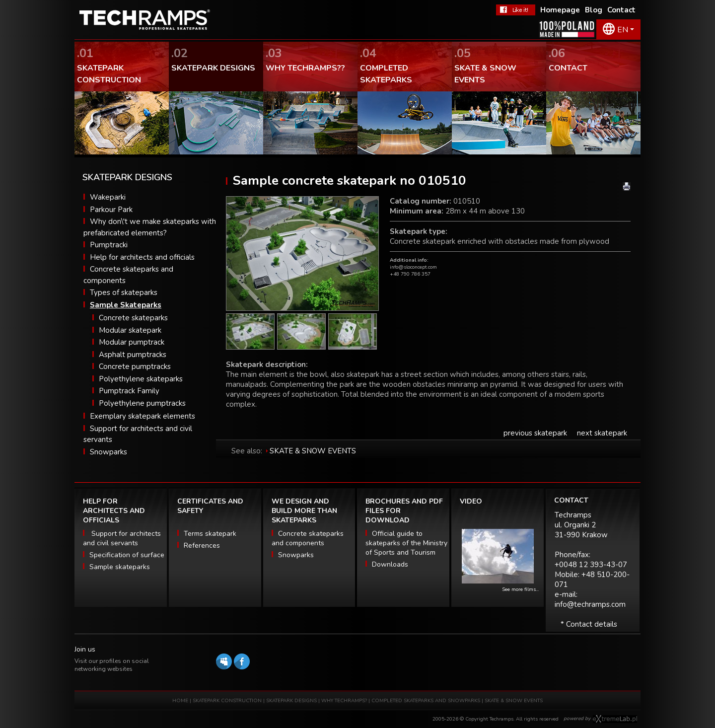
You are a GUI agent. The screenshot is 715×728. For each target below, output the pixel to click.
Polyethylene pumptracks (142, 403)
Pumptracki (109, 245)
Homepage (560, 10)
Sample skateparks (120, 567)
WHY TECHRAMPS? (345, 701)
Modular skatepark (130, 330)
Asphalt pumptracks (133, 355)
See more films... (520, 589)
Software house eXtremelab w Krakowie (615, 719)
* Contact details (589, 624)
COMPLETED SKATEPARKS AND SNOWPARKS (427, 701)
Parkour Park (111, 210)
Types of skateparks (124, 292)
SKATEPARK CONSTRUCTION (227, 701)
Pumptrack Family (129, 391)
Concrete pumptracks (135, 366)
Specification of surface (127, 555)
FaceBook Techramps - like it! (516, 10)
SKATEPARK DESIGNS (291, 701)
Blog (594, 10)
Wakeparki (108, 197)
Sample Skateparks (126, 305)
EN (623, 30)
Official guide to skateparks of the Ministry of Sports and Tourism (406, 543)
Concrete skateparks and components (308, 538)
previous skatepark (535, 433)
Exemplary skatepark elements (143, 416)
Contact (621, 10)
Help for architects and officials (142, 257)
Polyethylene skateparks (141, 379)
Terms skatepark (210, 534)
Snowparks (108, 452)
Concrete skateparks (133, 318)
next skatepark (602, 433)
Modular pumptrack (132, 342)
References (202, 546)
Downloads (390, 564)
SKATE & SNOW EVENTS (313, 451)
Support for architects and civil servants (122, 538)
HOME (180, 701)
